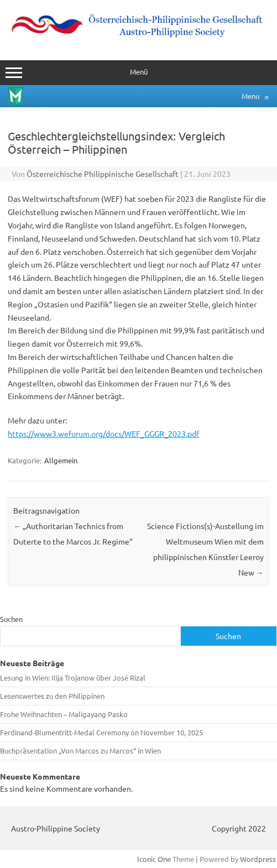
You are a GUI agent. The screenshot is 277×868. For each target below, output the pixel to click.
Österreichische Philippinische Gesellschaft (103, 174)
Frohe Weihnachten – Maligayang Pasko (64, 714)
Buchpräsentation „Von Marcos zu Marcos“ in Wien (80, 751)
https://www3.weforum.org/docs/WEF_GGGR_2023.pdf (103, 433)
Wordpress (258, 859)
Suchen (11, 619)
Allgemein (61, 460)
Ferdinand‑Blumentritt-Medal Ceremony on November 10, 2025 (101, 732)
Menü (138, 73)
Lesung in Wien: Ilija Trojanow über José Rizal (73, 678)
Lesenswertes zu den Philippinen (52, 696)
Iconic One (154, 859)
